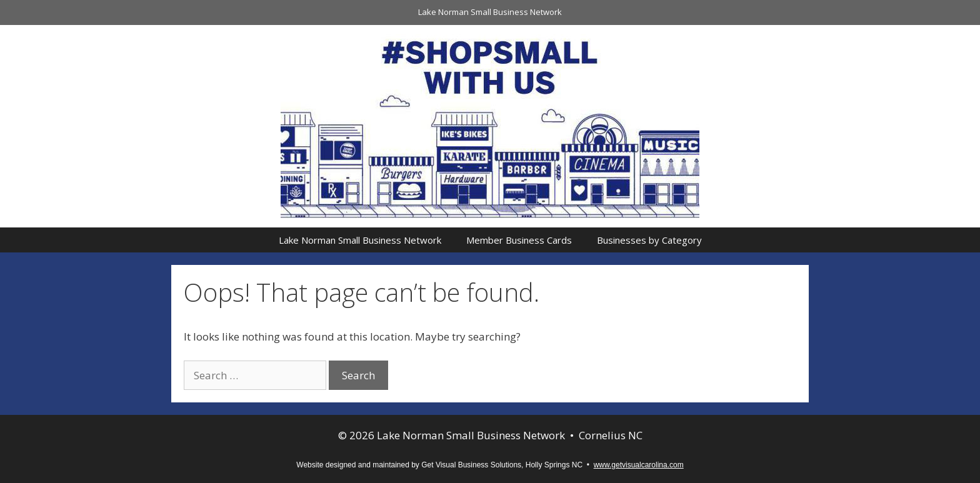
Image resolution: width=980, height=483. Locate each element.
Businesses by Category (649, 240)
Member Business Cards (519, 240)
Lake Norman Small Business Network (490, 12)
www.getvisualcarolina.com (639, 465)
